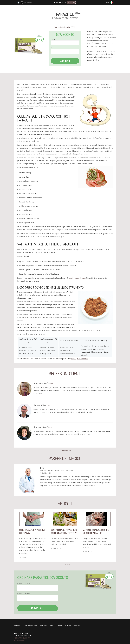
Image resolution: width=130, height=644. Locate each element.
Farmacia (68, 626)
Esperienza (18, 626)
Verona (51, 383)
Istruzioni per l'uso (31, 626)
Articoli (59, 626)
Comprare (65, 61)
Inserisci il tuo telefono (24, 594)
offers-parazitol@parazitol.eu (23, 635)
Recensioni (43, 626)
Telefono (53, 48)
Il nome (53, 39)
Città (52, 626)
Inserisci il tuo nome (23, 583)
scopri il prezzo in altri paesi (77, 278)
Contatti (77, 626)
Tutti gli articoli (65, 565)
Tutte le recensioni (65, 450)
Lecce (49, 405)
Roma (50, 427)
